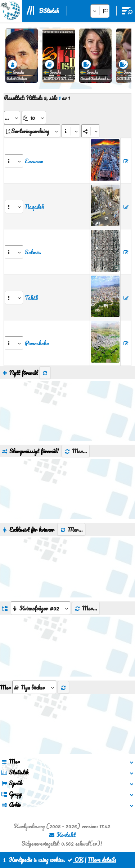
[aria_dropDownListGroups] (40, 608)
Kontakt (62, 835)
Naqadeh (34, 207)
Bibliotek (49, 11)
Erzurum (34, 161)
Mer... (76, 451)
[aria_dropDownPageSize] (34, 118)
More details (102, 860)
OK (75, 860)
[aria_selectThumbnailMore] (34, 687)
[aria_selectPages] (12, 118)
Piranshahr (37, 343)
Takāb (31, 298)
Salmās (33, 252)
